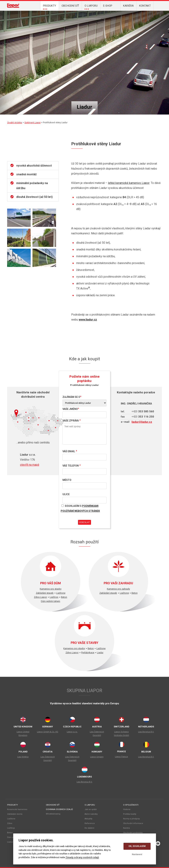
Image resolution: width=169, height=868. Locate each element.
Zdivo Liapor (40, 597)
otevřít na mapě (30, 465)
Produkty (12, 805)
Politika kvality (130, 814)
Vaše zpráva (71, 421)
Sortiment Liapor (32, 123)
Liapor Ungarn (97, 757)
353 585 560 (143, 411)
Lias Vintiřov (23, 757)
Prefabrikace (88, 653)
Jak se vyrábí (91, 809)
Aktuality (88, 819)
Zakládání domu (98, 16)
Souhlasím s (80, 508)
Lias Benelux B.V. (146, 732)
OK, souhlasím (137, 846)
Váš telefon (71, 466)
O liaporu (90, 805)
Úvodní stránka (15, 123)
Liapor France (121, 757)
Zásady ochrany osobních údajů (82, 857)
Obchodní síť (53, 805)
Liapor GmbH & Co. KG (48, 732)
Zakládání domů (15, 814)
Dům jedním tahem (51, 601)
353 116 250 (143, 417)
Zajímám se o (71, 397)
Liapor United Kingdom (23, 734)
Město (67, 480)
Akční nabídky (91, 814)
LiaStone (71, 16)
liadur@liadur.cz (142, 422)
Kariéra (126, 828)
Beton (82, 16)
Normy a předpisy (131, 819)
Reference (90, 823)
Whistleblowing (53, 814)
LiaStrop (93, 16)
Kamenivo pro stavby (51, 589)
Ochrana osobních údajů (59, 809)
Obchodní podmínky (133, 833)
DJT (87, 16)
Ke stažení (89, 828)
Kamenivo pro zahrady (118, 589)
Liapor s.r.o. (72, 732)
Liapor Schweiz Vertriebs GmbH (121, 734)
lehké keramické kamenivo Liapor (129, 183)
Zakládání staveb (45, 593)
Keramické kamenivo (17, 809)
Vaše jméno (70, 409)
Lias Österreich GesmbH (97, 734)
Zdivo (77, 16)
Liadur (103, 16)
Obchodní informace (133, 823)
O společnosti (131, 805)
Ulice (66, 494)
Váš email (69, 451)
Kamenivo (66, 16)
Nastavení (137, 854)
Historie (127, 809)
